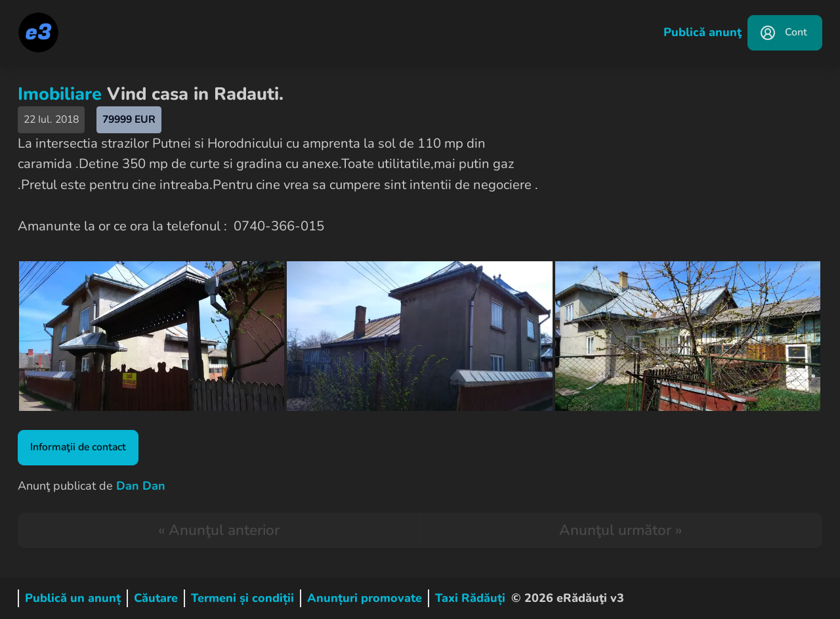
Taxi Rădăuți (470, 598)
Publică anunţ (703, 32)
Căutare (156, 598)
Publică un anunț (73, 598)
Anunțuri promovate (365, 598)
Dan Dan (141, 486)
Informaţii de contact (78, 447)
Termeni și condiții (242, 598)
